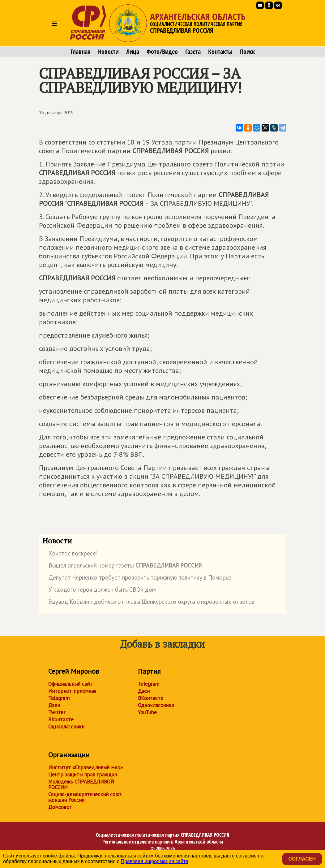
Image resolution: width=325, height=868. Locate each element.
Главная (81, 52)
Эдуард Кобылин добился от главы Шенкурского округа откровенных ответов (148, 603)
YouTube (147, 712)
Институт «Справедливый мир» (86, 767)
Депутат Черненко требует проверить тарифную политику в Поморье (137, 579)
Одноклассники (66, 727)
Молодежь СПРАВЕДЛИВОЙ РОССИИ (81, 784)
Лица (133, 52)
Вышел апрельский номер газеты (122, 567)
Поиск (247, 52)
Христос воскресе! (70, 555)
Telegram (59, 698)
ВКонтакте (61, 719)
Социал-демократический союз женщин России (85, 797)
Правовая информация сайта (154, 861)
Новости (108, 52)
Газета (193, 52)
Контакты (220, 52)
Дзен (54, 705)
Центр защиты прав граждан (83, 775)
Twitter (57, 712)
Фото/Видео (162, 52)
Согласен (302, 859)
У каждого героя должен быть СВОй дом (99, 591)
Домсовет (60, 807)
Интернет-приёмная (72, 691)
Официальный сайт (70, 684)
